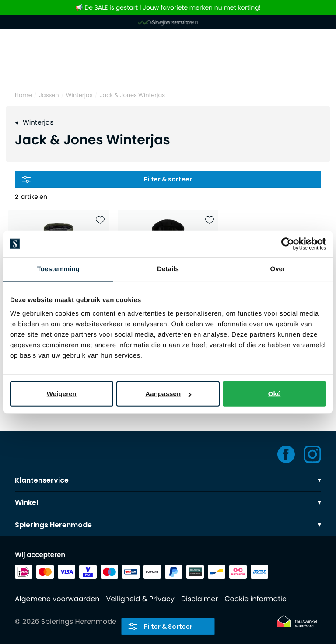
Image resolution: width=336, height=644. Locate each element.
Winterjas (79, 95)
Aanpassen (168, 394)
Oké (275, 394)
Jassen (49, 95)
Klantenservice (168, 480)
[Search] (168, 69)
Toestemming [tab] (59, 269)
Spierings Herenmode (168, 525)
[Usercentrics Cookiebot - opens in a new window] (288, 244)
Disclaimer (199, 599)
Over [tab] (278, 269)
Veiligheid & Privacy (140, 599)
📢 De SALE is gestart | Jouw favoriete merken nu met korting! (168, 8)
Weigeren (62, 394)
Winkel (168, 503)
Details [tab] (168, 269)
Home (23, 95)
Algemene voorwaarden (57, 599)
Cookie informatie (255, 599)
